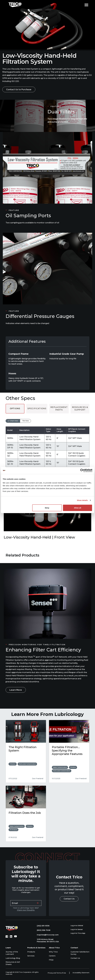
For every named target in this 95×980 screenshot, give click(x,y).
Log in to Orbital (78, 926)
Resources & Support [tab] (80, 409)
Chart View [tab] (14, 421)
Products (31, 952)
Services (31, 956)
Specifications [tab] (37, 409)
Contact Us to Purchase (19, 89)
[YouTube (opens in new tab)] (15, 937)
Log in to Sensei (78, 929)
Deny (47, 508)
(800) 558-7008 (42, 930)
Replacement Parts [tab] (59, 409)
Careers (52, 956)
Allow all (78, 508)
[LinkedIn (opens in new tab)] (11, 937)
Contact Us (69, 899)
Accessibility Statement (81, 973)
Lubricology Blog (13, 958)
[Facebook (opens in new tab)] (7, 937)
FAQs (51, 960)
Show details (82, 500)
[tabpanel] (47, 440)
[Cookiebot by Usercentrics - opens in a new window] (82, 470)
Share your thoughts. (26, 910)
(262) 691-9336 (42, 926)
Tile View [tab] (26, 421)
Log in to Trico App (79, 933)
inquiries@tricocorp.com (47, 935)
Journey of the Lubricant (12, 953)
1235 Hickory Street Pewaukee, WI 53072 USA (47, 941)
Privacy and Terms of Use (57, 973)
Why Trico (53, 952)
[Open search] (81, 5)
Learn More (16, 690)
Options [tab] (15, 409)
